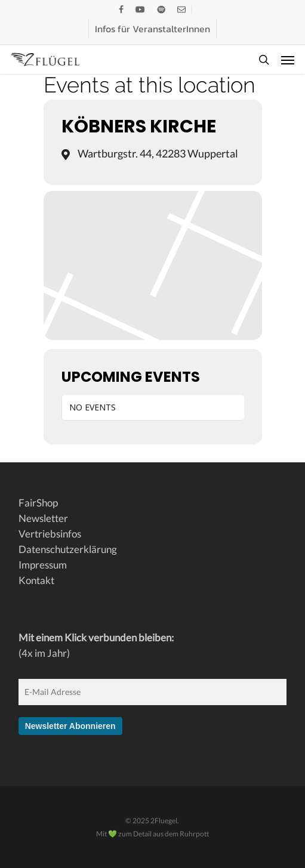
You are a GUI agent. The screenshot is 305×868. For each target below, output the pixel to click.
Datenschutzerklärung (68, 549)
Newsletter (43, 518)
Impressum (43, 565)
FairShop (38, 503)
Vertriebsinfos (50, 534)
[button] (288, 60)
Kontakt (36, 580)
